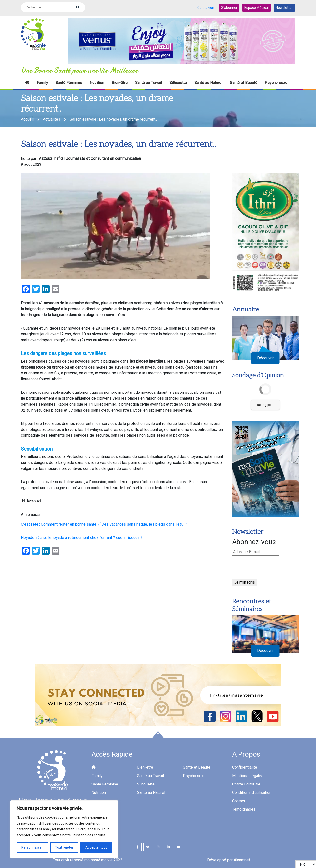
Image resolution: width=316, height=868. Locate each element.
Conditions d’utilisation (252, 792)
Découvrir (266, 357)
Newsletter (284, 7)
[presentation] (270, 568)
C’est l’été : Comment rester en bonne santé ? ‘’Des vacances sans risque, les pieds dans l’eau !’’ (104, 523)
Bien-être (120, 82)
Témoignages (244, 808)
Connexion (206, 7)
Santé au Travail (148, 82)
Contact (239, 800)
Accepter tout (96, 847)
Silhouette (178, 82)
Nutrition (97, 82)
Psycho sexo (276, 82)
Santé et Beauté (244, 82)
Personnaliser (32, 847)
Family (42, 82)
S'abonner (229, 7)
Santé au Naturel (208, 82)
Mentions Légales (248, 775)
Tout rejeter (64, 847)
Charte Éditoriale (246, 783)
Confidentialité (245, 766)
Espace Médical (257, 7)
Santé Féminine (69, 82)
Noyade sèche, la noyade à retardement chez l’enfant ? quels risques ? (82, 537)
